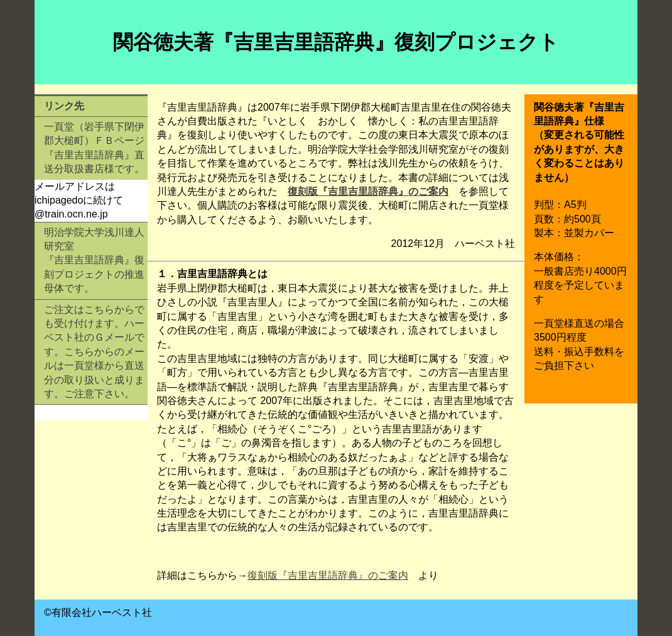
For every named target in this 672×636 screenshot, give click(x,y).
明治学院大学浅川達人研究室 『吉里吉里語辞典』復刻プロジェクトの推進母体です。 (94, 260)
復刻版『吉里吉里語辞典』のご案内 (368, 191)
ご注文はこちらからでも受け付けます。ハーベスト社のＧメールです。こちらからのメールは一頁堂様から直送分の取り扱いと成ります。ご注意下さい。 (94, 352)
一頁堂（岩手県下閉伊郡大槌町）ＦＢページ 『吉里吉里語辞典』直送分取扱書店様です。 (94, 148)
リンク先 (64, 106)
